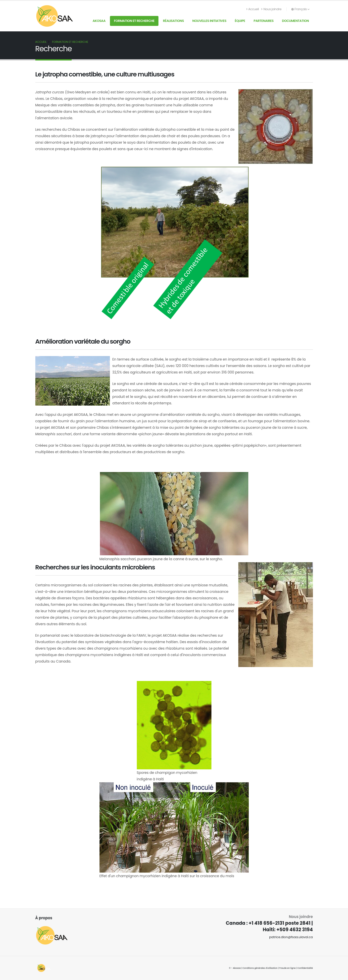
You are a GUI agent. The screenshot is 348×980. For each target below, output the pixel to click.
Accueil (253, 9)
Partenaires (263, 21)
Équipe (240, 21)
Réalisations (173, 21)
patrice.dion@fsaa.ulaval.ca (291, 937)
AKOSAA (99, 21)
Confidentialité (305, 968)
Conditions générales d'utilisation (260, 968)
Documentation (296, 21)
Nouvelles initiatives (209, 21)
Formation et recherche (134, 21)
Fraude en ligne (288, 968)
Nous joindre (271, 9)
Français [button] (300, 9)
